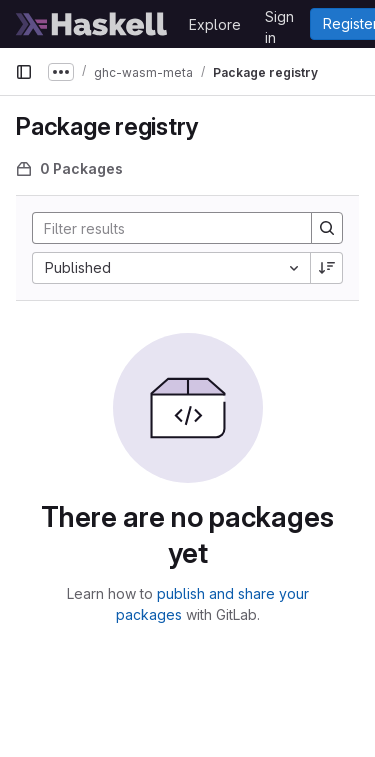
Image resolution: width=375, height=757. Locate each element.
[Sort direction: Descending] (327, 268)
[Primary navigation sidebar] (24, 72)
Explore (215, 24)
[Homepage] (92, 24)
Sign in (279, 20)
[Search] (164, 228)
